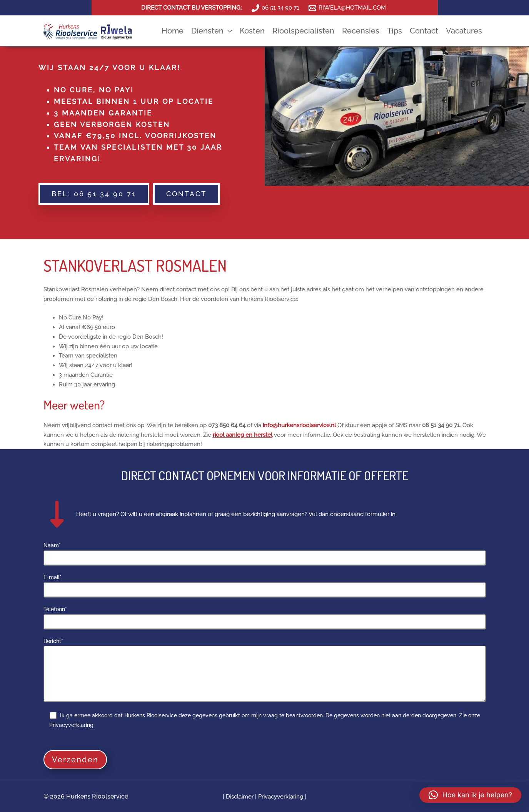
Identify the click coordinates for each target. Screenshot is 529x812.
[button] (94, 194)
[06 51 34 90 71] (275, 8)
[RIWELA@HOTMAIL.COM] (347, 8)
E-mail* (265, 586)
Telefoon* (265, 618)
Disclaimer (240, 797)
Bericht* (265, 671)
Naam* (265, 554)
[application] (228, 31)
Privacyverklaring (281, 797)
